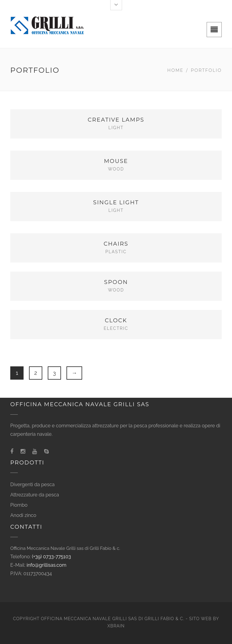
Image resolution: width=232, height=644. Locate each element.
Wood (116, 169)
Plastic (116, 252)
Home (176, 70)
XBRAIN (116, 626)
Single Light (116, 202)
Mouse (116, 161)
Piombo (19, 505)
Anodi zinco (23, 515)
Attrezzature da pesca (35, 495)
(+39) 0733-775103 (52, 557)
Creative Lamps (116, 120)
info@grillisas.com (47, 565)
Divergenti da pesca (32, 485)
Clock (116, 320)
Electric (116, 328)
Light (116, 128)
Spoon (116, 282)
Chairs (116, 244)
